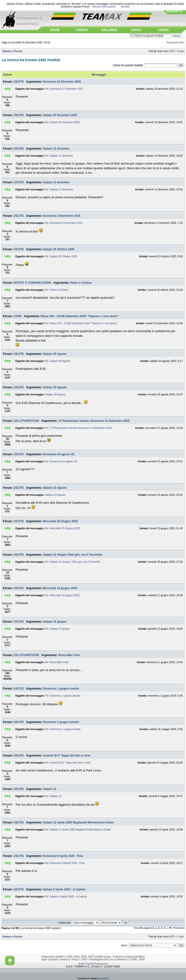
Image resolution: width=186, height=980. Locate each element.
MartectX (122, 959)
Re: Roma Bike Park (57, 662)
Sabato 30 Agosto (55, 354)
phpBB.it (140, 957)
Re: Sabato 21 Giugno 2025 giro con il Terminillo (73, 562)
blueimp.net (101, 964)
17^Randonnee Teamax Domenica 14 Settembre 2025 (94, 421)
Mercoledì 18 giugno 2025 (60, 588)
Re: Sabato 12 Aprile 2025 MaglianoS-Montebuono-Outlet (78, 830)
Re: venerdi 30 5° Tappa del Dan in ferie (68, 763)
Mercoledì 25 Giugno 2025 (60, 521)
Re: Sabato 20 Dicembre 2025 (63, 122)
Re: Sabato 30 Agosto (58, 361)
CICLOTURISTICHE (26, 421)
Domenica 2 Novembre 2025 (62, 216)
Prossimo (179, 928)
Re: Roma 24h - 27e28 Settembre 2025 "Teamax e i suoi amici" (81, 323)
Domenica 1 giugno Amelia (61, 689)
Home (6, 51)
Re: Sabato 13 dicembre (59, 156)
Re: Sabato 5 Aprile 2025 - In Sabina (66, 896)
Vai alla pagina (143, 928)
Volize (75, 959)
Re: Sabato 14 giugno (58, 629)
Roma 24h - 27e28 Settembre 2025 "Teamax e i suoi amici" (80, 316)
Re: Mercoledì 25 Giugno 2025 (63, 528)
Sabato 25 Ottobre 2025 (59, 249)
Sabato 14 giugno (55, 622)
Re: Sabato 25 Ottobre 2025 (61, 256)
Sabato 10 (50, 789)
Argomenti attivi (176, 42)
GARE (17, 316)
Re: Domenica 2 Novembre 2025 (64, 223)
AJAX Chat (85, 964)
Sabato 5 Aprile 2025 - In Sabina (64, 889)
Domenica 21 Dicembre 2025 (62, 82)
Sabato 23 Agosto (55, 488)
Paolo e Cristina (81, 283)
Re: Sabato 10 (53, 796)
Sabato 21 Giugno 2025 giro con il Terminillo (73, 555)
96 (170, 928)
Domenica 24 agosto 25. (59, 454)
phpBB (59, 957)
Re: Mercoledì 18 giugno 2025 (63, 595)
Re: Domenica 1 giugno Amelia (63, 696)
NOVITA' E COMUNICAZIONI (32, 283)
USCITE (19, 82)
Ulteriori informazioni (104, 7)
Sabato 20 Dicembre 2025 (60, 115)
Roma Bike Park (69, 655)
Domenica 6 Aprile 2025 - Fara (63, 856)
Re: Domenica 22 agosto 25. (62, 461)
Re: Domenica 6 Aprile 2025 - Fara (65, 863)
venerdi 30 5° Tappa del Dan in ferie (67, 756)
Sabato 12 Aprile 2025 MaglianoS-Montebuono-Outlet (78, 822)
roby (8, 89)
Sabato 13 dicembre (56, 149)
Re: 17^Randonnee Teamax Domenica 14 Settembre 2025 (79, 428)
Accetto (125, 7)
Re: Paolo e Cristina (57, 290)
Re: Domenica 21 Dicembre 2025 (64, 89)
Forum (18, 51)
